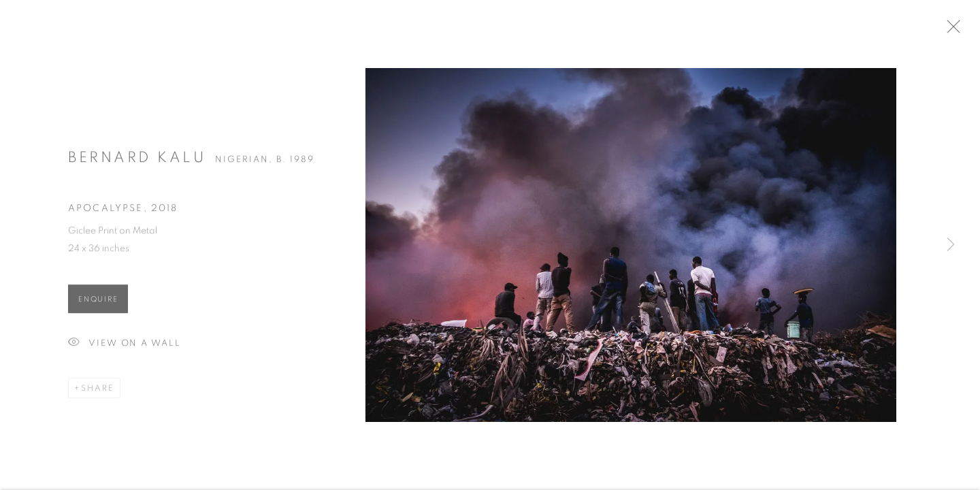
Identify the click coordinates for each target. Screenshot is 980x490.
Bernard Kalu (137, 162)
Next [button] (951, 245)
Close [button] (966, 31)
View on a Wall (125, 348)
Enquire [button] (98, 304)
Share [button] (98, 393)
